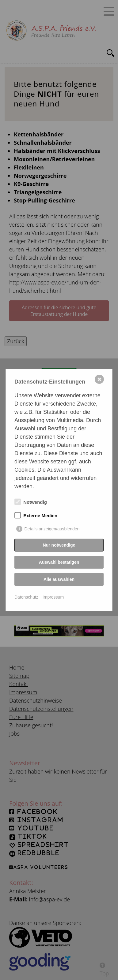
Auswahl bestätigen (59, 562)
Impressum (53, 597)
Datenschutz (26, 597)
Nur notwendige (59, 545)
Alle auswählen (59, 579)
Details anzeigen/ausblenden (52, 529)
